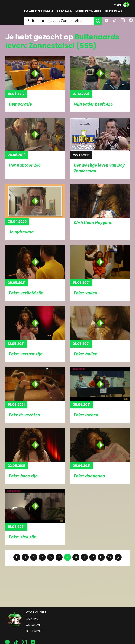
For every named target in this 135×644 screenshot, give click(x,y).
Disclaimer (34, 631)
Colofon (33, 625)
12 (110, 557)
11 (101, 557)
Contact (33, 619)
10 (93, 557)
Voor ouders (36, 612)
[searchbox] (59, 21)
